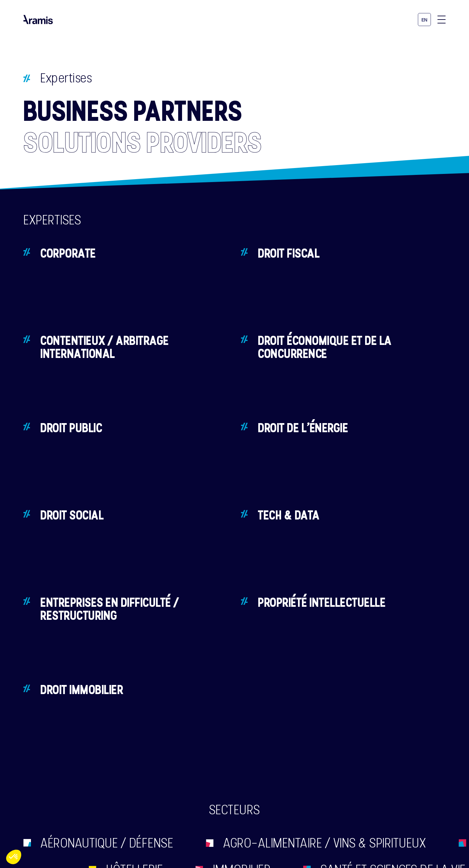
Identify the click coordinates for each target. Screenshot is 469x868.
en (425, 20)
